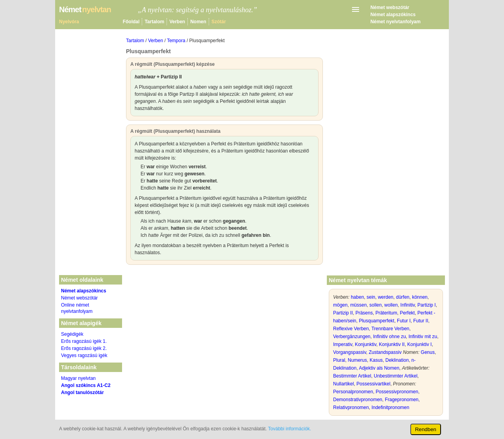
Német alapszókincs (393, 15)
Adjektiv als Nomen (379, 368)
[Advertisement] (224, 328)
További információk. (290, 429)
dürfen (403, 297)
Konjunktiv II (392, 344)
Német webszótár (390, 7)
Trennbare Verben (390, 329)
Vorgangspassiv (350, 352)
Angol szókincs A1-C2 (86, 385)
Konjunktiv (365, 344)
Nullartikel (344, 384)
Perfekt (407, 313)
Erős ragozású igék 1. (84, 341)
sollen (375, 305)
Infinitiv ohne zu (389, 337)
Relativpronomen (351, 407)
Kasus (376, 360)
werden (386, 297)
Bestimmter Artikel (352, 376)
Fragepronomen (401, 400)
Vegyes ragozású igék (84, 355)
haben (357, 297)
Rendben (426, 429)
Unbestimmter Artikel (396, 376)
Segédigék (72, 334)
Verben (177, 22)
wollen (391, 305)
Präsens (364, 313)
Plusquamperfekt (376, 321)
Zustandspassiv (385, 352)
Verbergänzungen (352, 337)
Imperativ (343, 344)
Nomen (198, 22)
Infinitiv (408, 305)
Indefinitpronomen (390, 407)
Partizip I (427, 305)
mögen (340, 305)
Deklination (397, 360)
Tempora (176, 41)
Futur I (404, 321)
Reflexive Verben (351, 329)
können (420, 297)
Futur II (421, 321)
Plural (339, 360)
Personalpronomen (353, 392)
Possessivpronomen (397, 392)
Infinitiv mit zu (423, 337)
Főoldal (131, 22)
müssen (358, 305)
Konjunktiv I (419, 344)
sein (371, 297)
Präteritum (386, 313)
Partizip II (343, 313)
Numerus (357, 360)
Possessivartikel (373, 384)
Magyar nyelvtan (78, 378)
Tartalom (154, 22)
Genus (428, 352)
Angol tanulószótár (82, 392)
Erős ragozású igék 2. (84, 348)
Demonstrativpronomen (358, 400)
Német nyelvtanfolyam (396, 22)
